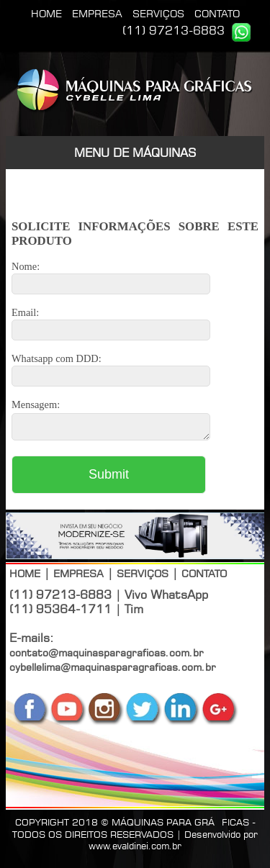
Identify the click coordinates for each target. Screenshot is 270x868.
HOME (46, 13)
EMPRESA (97, 13)
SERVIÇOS (158, 13)
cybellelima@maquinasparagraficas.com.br (113, 671)
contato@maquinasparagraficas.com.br (107, 657)
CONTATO (217, 13)
